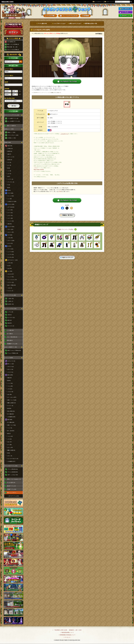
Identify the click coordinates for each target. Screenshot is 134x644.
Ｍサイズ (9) (10, 369)
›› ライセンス (67, 637)
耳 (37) (9, 266)
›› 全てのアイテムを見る (13, 496)
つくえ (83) (10, 386)
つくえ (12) (10, 436)
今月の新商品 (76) (11, 42)
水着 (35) (10, 224)
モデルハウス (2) (11, 361)
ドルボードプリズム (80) (10, 295)
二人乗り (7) (10, 301)
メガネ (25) (10, 263)
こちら (35, 168)
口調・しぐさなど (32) (13, 475)
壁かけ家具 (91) (11, 411)
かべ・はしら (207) (12, 397)
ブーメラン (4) (11, 182)
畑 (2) (9, 453)
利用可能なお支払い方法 (91, 24)
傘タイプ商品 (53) (12, 285)
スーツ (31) (10, 213)
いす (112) (10, 389)
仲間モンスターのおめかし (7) (14, 479)
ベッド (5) (10, 428)
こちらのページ (64, 134)
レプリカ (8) (10, 312)
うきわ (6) (10, 288)
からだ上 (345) (11, 204)
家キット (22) (11, 364)
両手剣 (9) (10, 151)
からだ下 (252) (11, 227)
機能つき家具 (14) (12, 403)
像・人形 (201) (11, 431)
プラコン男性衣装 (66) (13, 469)
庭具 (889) (10, 420)
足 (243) (9, 246)
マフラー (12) (11, 282)
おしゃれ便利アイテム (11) (14, 121)
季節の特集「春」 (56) (12, 47)
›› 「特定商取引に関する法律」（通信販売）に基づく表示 (67, 630)
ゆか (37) (10, 442)
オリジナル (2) (11, 326)
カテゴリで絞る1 (9, 69)
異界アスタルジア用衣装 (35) (14, 350)
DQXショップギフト (12, 493)
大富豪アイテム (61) (12, 489)
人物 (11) (10, 315)
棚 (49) (9, 381)
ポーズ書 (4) (10, 334)
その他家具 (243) (11, 417)
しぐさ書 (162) (10, 330)
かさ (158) (10, 271)
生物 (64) (10, 323)
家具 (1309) (10, 375)
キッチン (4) (10, 406)
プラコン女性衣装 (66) (13, 472)
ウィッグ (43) (11, 196)
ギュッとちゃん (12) (12, 280)
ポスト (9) (10, 456)
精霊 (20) (10, 320)
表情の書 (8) (10, 340)
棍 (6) (9, 168)
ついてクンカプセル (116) (10, 309)
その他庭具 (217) (11, 461)
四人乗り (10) (11, 304)
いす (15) (10, 439)
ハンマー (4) (10, 179)
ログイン (13, 32)
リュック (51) (11, 277)
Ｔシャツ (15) (11, 221)
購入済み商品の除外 (10, 98)
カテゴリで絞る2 (9, 76)
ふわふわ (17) (11, 274)
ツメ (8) (9, 171)
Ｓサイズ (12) (11, 367)
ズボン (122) (10, 229)
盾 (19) (9, 190)
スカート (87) (11, 232)
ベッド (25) (10, 383)
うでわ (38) (10, 238)
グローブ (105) (11, 241)
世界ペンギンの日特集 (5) (13, 44)
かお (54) (10, 268)
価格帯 (6, 82)
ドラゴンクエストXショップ (67, 9)
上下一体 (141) (11, 207)
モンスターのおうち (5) (13, 459)
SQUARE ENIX (8, 2)
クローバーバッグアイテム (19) (12, 115)
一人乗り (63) (11, 299)
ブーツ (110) (10, 249)
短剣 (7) (9, 154)
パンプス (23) (11, 254)
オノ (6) (9, 165)
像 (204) (9, 408)
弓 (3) (9, 185)
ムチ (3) (9, 174)
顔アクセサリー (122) (13, 260)
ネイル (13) (10, 243)
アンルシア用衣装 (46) (13, 353)
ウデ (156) (10, 235)
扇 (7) (9, 176)
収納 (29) (10, 378)
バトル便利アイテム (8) (13, 118)
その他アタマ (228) (12, 201)
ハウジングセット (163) (13, 135)
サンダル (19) (11, 257)
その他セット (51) (12, 138)
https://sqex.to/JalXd (39, 170)
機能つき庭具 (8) (11, 450)
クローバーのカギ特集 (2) (13, 50)
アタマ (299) (10, 193)
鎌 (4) (9, 188)
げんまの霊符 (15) (11, 483)
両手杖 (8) (10, 160)
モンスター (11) (11, 317)
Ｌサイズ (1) (10, 372)
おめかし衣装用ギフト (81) (11, 347)
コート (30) (10, 218)
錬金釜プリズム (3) (11, 486)
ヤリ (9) (9, 162)
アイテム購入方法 (42, 24)
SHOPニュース (126, 16)
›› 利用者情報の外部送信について (67, 635)
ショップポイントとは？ (60, 24)
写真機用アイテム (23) (12, 344)
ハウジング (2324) (9, 358)
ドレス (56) (10, 210)
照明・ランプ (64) (12, 425)
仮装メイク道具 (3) (11, 126)
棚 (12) (9, 433)
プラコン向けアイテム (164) (11, 466)
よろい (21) (10, 215)
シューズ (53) (11, 252)
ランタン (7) (10, 291)
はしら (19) (10, 447)
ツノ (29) (10, 199)
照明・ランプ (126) (12, 400)
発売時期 (7, 89)
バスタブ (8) (10, 392)
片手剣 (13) (10, 149)
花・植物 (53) (11, 414)
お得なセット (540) (9, 129)
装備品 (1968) (8, 142)
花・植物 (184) (11, 422)
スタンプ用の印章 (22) (12, 337)
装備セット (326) (11, 132)
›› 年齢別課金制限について (67, 632)
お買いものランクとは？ (75, 24)
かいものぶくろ (126, 9)
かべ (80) (10, 445)
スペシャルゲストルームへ (14, 25)
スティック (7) (11, 157)
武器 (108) (10, 146)
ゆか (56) (10, 394)
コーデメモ (126, 12)
